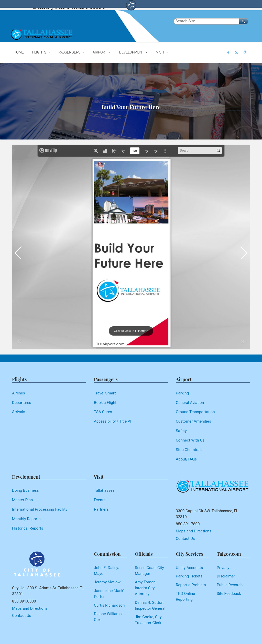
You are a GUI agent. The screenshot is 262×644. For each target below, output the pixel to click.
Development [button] (132, 52)
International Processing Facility (40, 509)
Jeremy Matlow (107, 582)
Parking (182, 393)
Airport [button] (100, 52)
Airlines (19, 393)
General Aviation (190, 403)
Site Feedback (229, 594)
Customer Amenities (193, 421)
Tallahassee (104, 490)
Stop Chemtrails (190, 450)
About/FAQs (186, 459)
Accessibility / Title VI (113, 421)
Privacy (223, 568)
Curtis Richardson (109, 605)
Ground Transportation (195, 412)
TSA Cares (103, 412)
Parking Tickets (189, 576)
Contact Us (185, 539)
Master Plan (22, 500)
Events (100, 500)
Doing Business (25, 490)
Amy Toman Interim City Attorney (145, 588)
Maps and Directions (194, 531)
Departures (22, 403)
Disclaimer (226, 576)
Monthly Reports (26, 519)
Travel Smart (105, 393)
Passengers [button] (70, 52)
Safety (181, 431)
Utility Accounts (189, 568)
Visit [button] (161, 52)
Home (19, 52)
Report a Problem (191, 585)
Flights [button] (40, 52)
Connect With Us (190, 440)
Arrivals (19, 412)
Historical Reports (28, 528)
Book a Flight (105, 403)
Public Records (230, 585)
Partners (101, 509)
